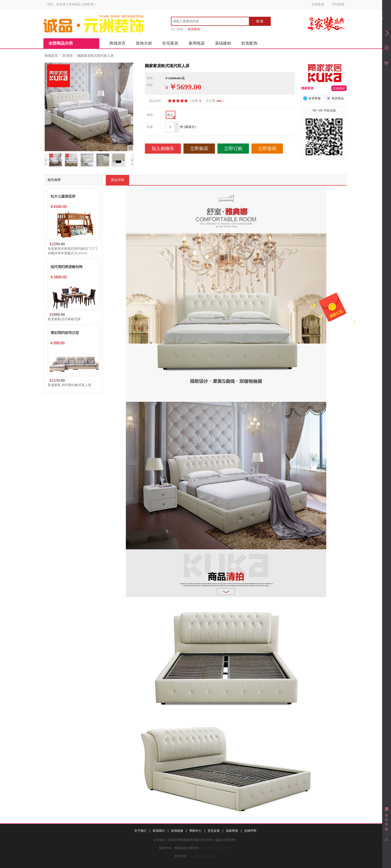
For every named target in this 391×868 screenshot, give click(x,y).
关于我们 (140, 831)
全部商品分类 (61, 43)
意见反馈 (214, 831)
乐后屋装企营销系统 (203, 856)
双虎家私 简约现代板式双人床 (70, 385)
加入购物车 (163, 149)
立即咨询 (267, 149)
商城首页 (117, 43)
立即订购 (233, 149)
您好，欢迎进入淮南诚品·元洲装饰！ (72, 4)
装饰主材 (144, 43)
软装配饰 (249, 43)
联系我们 (159, 831)
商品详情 (117, 180)
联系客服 (315, 98)
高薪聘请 (232, 831)
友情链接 (177, 831)
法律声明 (250, 831)
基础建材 (223, 43)
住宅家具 (170, 43)
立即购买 (199, 149)
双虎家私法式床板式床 (64, 319)
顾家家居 (308, 88)
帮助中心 (195, 831)
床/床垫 (68, 56)
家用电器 (197, 43)
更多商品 (338, 98)
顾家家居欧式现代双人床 (96, 56)
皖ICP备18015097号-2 (217, 848)
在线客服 (318, 4)
